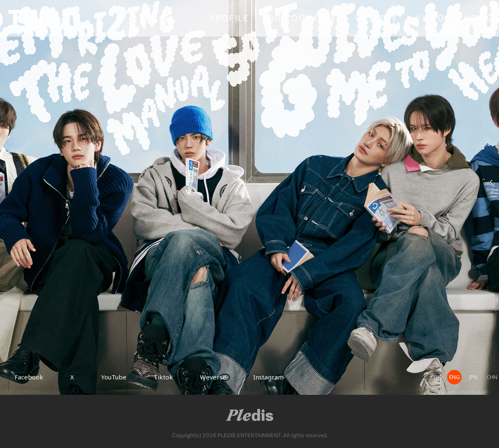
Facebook (29, 377)
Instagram (268, 377)
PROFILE (229, 18)
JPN (473, 377)
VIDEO (430, 18)
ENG (455, 377)
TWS (37, 19)
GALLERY (376, 18)
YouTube (114, 377)
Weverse (213, 377)
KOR (436, 377)
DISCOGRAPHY (302, 18)
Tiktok (163, 377)
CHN (492, 377)
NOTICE (481, 18)
